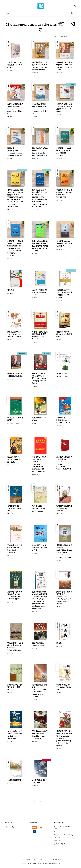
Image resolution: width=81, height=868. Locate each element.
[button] (6, 6)
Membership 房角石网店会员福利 (64, 828)
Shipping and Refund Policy (64, 835)
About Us (57, 838)
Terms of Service (26, 864)
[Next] (46, 801)
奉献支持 (57, 841)
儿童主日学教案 (60, 844)
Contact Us (58, 832)
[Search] (72, 13)
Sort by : (56, 37)
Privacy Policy (37, 864)
